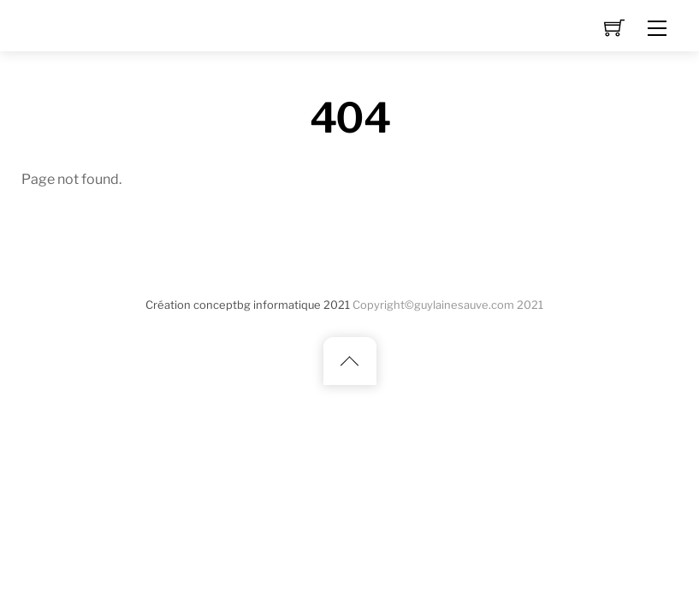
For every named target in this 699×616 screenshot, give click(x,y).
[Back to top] (350, 361)
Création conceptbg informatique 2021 (248, 305)
